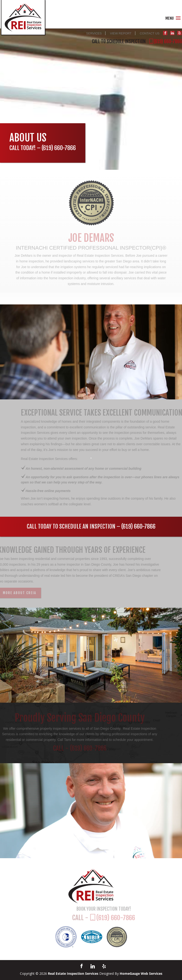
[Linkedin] (93, 966)
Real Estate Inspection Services (73, 973)
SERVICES (94, 33)
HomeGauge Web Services (141, 973)
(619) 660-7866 (58, 148)
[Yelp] (104, 966)
